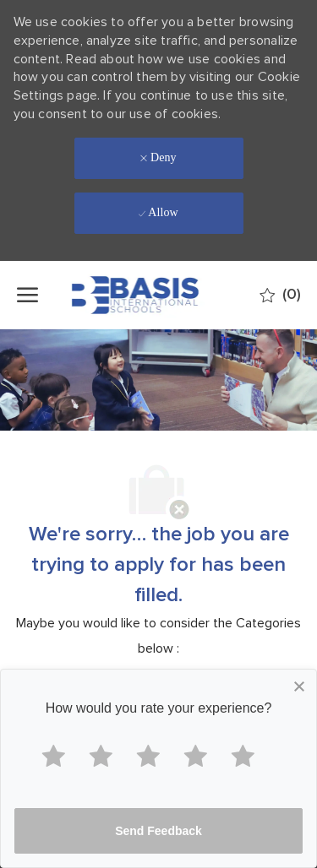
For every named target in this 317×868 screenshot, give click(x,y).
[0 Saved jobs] (280, 295)
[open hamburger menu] (27, 295)
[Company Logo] (157, 295)
